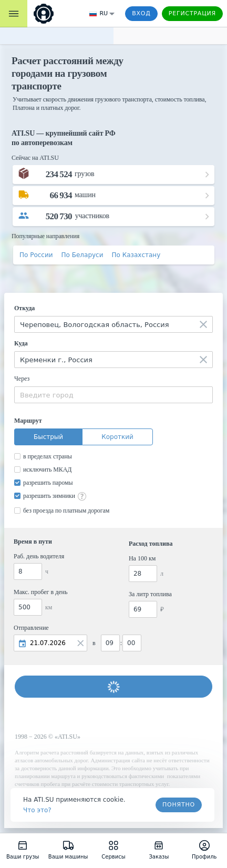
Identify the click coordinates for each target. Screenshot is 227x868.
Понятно (179, 805)
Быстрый (48, 437)
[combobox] (113, 324)
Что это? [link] (37, 810)
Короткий (117, 437)
